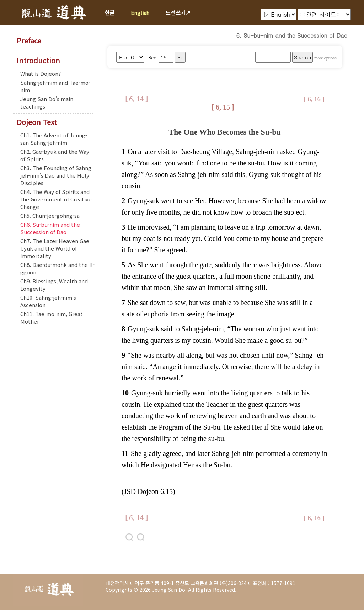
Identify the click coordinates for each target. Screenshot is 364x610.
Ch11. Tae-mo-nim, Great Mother (52, 317)
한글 (109, 13)
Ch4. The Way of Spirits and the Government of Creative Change (56, 199)
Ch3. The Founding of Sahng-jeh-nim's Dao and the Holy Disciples (57, 175)
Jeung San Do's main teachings (47, 102)
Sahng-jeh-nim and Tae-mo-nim (55, 86)
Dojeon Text (37, 122)
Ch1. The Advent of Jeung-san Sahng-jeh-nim (54, 139)
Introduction (38, 61)
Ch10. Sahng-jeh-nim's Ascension (48, 301)
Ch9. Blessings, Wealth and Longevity (54, 285)
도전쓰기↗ (178, 13)
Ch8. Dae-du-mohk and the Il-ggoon (57, 268)
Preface (29, 41)
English (140, 13)
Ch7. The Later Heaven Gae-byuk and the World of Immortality (56, 248)
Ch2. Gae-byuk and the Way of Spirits (55, 155)
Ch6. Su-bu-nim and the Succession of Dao (50, 228)
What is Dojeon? (41, 73)
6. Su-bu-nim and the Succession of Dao (292, 35)
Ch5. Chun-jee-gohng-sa (50, 215)
